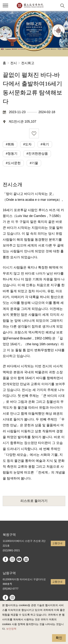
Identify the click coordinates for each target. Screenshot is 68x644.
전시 (14, 63)
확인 (59, 638)
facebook (5, 559)
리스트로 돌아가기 (34, 501)
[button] (54, 6)
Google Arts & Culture (26, 559)
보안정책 (11, 629)
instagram (12, 559)
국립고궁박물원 (30, 5)
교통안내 (57, 543)
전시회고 (28, 63)
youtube (19, 559)
